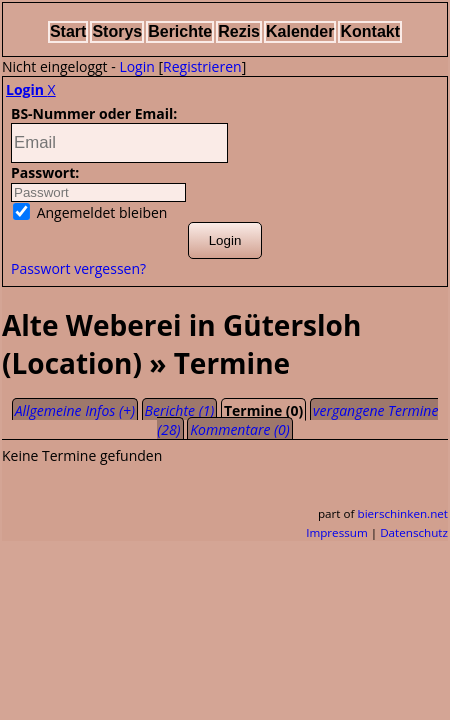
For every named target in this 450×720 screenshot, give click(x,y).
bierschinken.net (403, 513)
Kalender (300, 31)
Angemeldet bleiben (90, 212)
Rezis (239, 31)
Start (68, 31)
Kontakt (370, 31)
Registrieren (202, 66)
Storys (117, 31)
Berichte (180, 31)
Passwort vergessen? (78, 268)
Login (136, 66)
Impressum (337, 532)
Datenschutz (414, 532)
